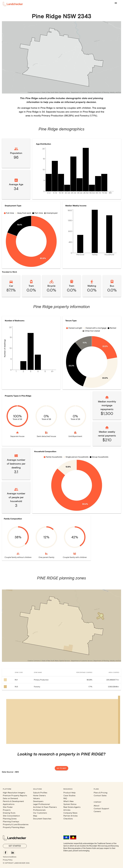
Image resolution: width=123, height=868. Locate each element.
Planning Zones (10, 819)
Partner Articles (71, 816)
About (97, 806)
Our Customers (40, 813)
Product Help (69, 793)
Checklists (68, 819)
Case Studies (69, 795)
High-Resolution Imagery (14, 793)
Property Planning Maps (14, 827)
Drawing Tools (9, 813)
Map (35, 816)
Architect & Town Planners (45, 807)
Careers (97, 811)
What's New (69, 801)
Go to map (61, 768)
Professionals (39, 810)
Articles (67, 810)
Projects (7, 810)
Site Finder (8, 807)
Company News (70, 813)
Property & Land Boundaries (16, 824)
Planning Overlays (11, 821)
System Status (70, 804)
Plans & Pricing (100, 793)
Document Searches (42, 819)
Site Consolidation (11, 816)
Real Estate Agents (72, 807)
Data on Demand (10, 798)
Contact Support (101, 808)
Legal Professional (42, 804)
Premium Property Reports (15, 795)
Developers (38, 801)
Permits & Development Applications (13, 803)
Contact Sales (100, 795)
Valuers (36, 798)
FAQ (65, 798)
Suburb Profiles (40, 793)
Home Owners (39, 795)
